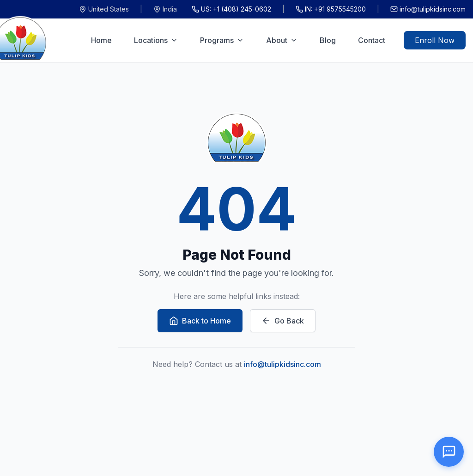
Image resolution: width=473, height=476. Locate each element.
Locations (156, 40)
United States (104, 9)
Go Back (283, 321)
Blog (328, 40)
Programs (222, 40)
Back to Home (200, 321)
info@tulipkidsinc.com (428, 9)
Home (101, 40)
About (282, 40)
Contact (372, 40)
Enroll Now (435, 40)
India (165, 9)
